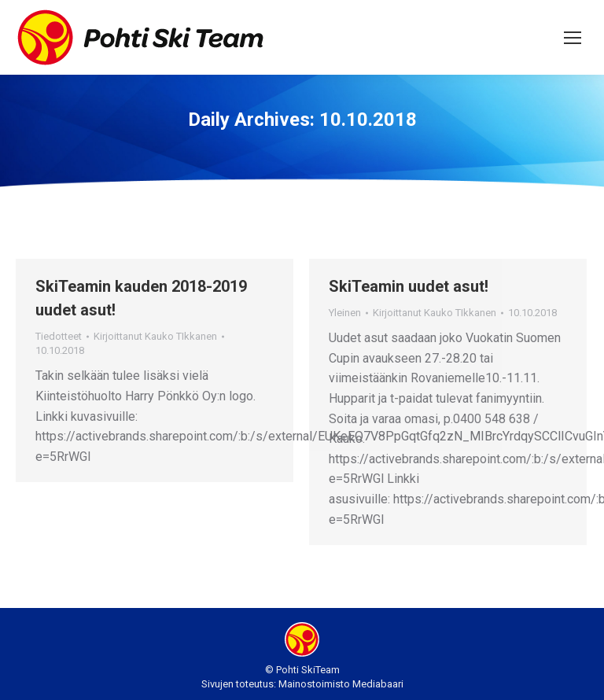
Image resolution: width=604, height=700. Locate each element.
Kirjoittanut (155, 336)
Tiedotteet (59, 336)
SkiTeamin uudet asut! (409, 286)
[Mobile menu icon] (573, 38)
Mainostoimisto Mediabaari (341, 684)
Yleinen (345, 313)
